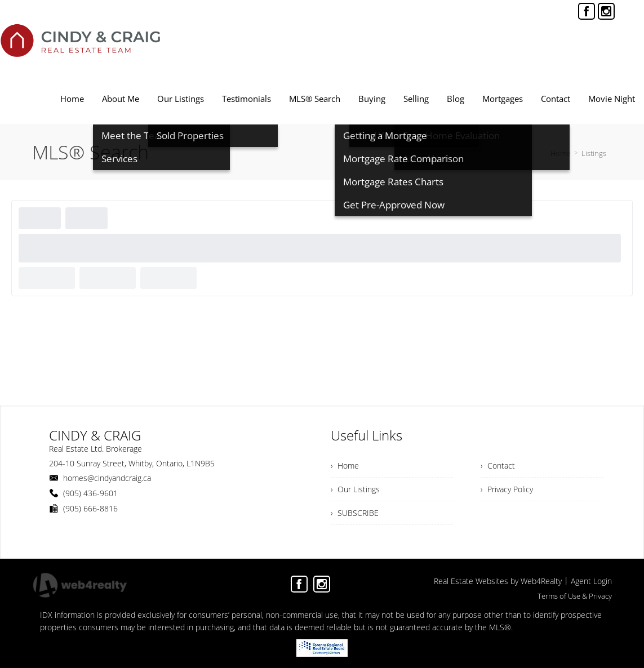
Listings (594, 153)
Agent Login (591, 581)
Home (560, 153)
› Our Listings (355, 489)
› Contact (498, 466)
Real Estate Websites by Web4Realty (498, 581)
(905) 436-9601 (90, 493)
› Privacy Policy (507, 489)
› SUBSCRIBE (355, 513)
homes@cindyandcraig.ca (107, 478)
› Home (345, 466)
